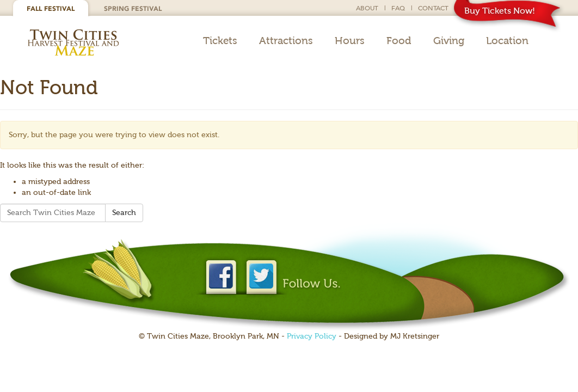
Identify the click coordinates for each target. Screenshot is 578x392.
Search (124, 213)
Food (399, 41)
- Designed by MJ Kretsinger (388, 336)
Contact (433, 8)
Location (507, 41)
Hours (350, 41)
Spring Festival (133, 9)
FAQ (398, 8)
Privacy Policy (312, 336)
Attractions (286, 41)
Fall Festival (51, 9)
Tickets (220, 41)
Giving (449, 41)
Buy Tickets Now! (500, 11)
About (367, 8)
